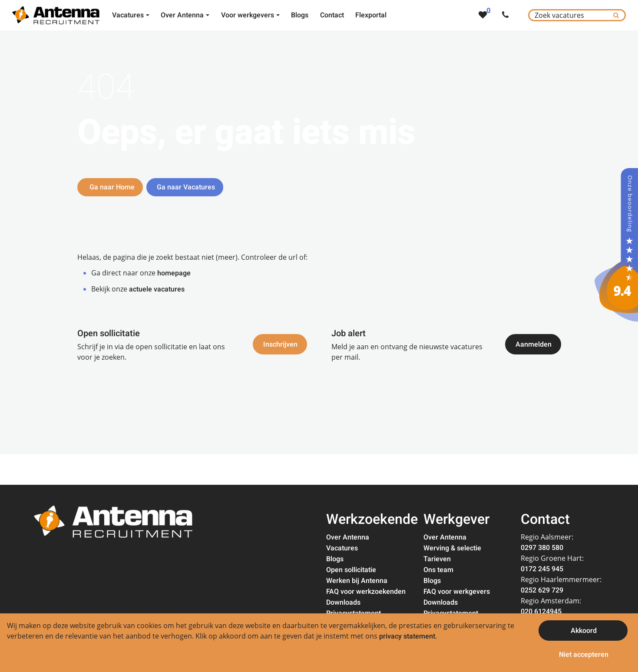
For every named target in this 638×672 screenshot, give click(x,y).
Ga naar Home (111, 187)
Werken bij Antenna (357, 581)
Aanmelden (534, 345)
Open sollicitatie (351, 570)
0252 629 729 (542, 590)
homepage (174, 273)
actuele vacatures (157, 289)
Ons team (438, 570)
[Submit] (616, 15)
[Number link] (507, 15)
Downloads (343, 602)
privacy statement (407, 636)
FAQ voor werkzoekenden (366, 592)
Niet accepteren (584, 655)
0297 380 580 (542, 548)
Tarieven (437, 559)
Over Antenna (348, 537)
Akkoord (584, 631)
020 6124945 (541, 612)
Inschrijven (280, 345)
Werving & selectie (452, 548)
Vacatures (342, 548)
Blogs (335, 559)
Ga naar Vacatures (186, 187)
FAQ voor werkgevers (457, 592)
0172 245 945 (542, 569)
